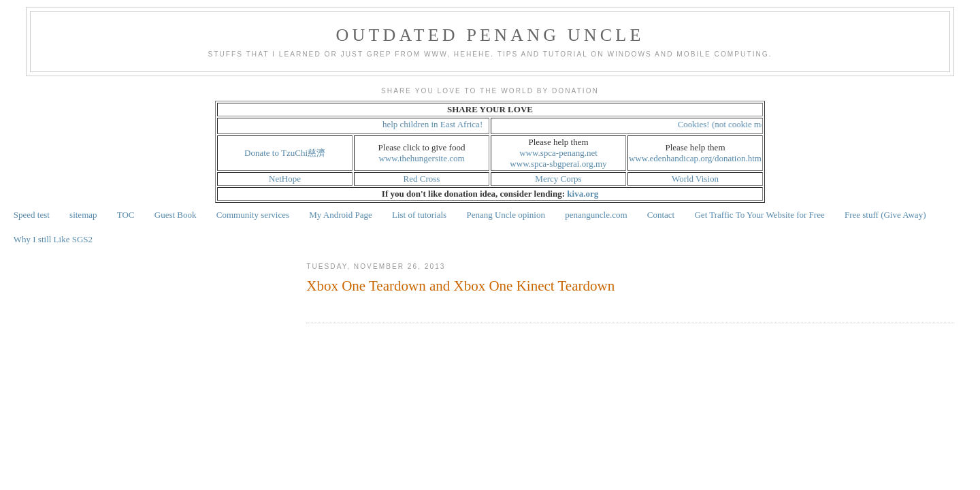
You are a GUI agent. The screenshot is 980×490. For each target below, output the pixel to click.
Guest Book (176, 215)
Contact (661, 215)
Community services (253, 215)
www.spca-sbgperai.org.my (558, 164)
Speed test (32, 215)
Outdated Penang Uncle (490, 35)
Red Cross (422, 179)
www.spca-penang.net (558, 153)
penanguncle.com (596, 215)
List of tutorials (419, 215)
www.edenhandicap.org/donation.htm (695, 158)
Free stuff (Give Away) (885, 215)
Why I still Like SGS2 (53, 239)
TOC (126, 215)
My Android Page (340, 215)
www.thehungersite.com (421, 158)
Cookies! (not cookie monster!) (737, 124)
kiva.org (583, 194)
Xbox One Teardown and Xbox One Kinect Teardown (460, 286)
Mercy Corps (558, 179)
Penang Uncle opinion (506, 215)
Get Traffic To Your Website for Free (759, 215)
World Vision (695, 179)
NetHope (285, 179)
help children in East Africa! (437, 124)
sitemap (83, 215)
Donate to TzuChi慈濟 (285, 153)
